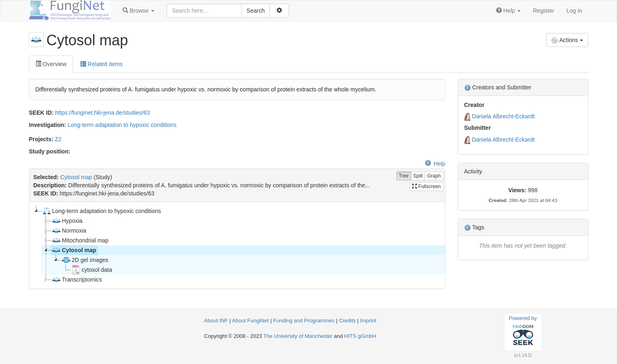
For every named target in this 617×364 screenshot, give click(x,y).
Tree (404, 176)
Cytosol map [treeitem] (74, 250)
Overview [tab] (51, 64)
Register (543, 11)
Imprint (368, 321)
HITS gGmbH (360, 336)
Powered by (523, 332)
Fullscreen (427, 186)
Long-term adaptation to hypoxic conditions (122, 125)
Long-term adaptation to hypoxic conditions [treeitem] (101, 211)
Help (435, 164)
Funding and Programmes (304, 321)
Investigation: (48, 125)
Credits (347, 321)
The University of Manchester (298, 336)
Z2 (58, 139)
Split (418, 176)
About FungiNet (250, 321)
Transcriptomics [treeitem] (77, 280)
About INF (216, 321)
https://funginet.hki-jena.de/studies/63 (102, 113)
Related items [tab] (101, 64)
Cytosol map (76, 177)
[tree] (237, 245)
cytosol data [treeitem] (92, 270)
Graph (434, 176)
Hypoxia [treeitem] (67, 221)
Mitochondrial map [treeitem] (80, 240)
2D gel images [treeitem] (85, 260)
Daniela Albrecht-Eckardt (503, 116)
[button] (138, 11)
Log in (574, 11)
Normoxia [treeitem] (69, 231)
